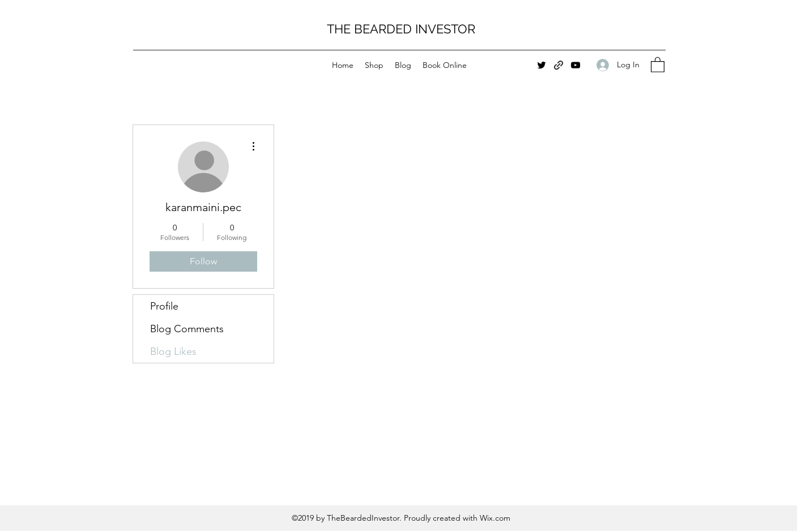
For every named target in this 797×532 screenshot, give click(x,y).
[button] (658, 64)
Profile (164, 306)
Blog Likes (173, 351)
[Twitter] (542, 65)
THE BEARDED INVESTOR (401, 29)
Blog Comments (187, 329)
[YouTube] (576, 65)
